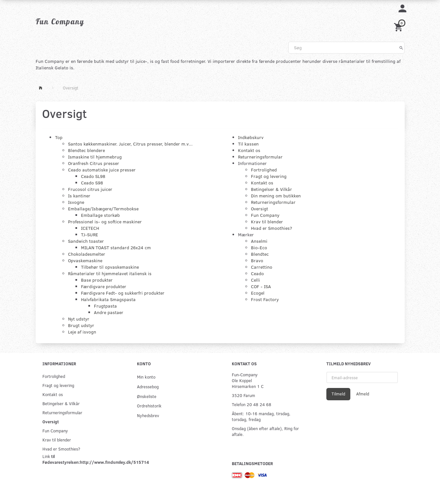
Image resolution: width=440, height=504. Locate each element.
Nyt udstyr (79, 319)
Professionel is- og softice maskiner (105, 222)
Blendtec (260, 254)
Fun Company (265, 215)
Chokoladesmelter (87, 254)
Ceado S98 (92, 183)
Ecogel (258, 293)
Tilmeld (338, 394)
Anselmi (259, 241)
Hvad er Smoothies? (271, 228)
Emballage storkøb (100, 215)
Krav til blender (267, 222)
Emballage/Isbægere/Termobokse (103, 209)
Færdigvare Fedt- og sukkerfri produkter (123, 293)
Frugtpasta (105, 306)
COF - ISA (261, 286)
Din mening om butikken (276, 196)
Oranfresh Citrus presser (94, 163)
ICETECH (90, 228)
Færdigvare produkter (104, 286)
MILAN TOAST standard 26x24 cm (116, 247)
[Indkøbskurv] (399, 26)
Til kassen (248, 144)
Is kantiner (79, 196)
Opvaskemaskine (85, 260)
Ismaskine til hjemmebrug (95, 157)
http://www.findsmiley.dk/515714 (114, 462)
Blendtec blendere (86, 150)
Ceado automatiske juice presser (102, 170)
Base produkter (97, 280)
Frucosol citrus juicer (90, 189)
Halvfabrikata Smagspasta (108, 299)
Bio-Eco (259, 247)
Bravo (257, 260)
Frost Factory (265, 299)
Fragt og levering (269, 176)
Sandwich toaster (86, 241)
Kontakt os (249, 150)
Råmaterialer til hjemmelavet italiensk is (110, 273)
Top (59, 137)
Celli (255, 280)
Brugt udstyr (81, 325)
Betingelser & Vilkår (271, 189)
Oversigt (259, 209)
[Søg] (401, 48)
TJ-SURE (90, 234)
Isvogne (76, 202)
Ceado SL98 (93, 176)
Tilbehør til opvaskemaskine (110, 267)
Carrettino (262, 267)
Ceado (257, 273)
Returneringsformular (260, 157)
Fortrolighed (264, 170)
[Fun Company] (60, 21)
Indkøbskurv (251, 137)
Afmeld (363, 394)
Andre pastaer (109, 312)
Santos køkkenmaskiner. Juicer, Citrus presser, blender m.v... (130, 144)
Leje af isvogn (82, 332)
